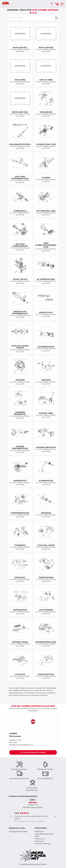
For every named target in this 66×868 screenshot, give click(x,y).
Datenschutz (40, 839)
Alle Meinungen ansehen (33, 807)
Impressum (39, 841)
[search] (57, 18)
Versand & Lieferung (43, 844)
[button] (33, 722)
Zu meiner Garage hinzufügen (33, 752)
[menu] (62, 4)
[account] (52, 4)
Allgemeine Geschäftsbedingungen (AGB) (44, 834)
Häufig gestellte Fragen (18, 831)
